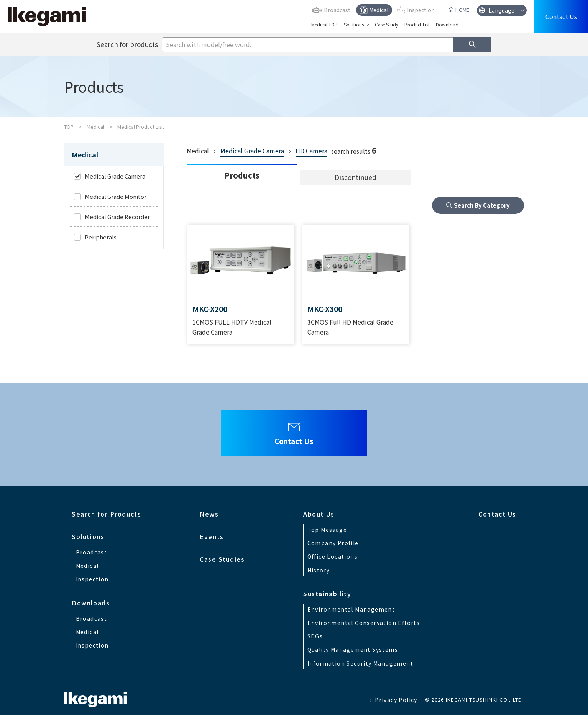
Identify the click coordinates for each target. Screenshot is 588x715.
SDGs (315, 636)
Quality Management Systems (353, 649)
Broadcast (337, 10)
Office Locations (333, 556)
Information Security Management (360, 663)
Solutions (354, 24)
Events (212, 536)
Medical (379, 10)
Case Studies (222, 559)
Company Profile (333, 543)
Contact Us (561, 16)
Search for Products (106, 514)
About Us (319, 514)
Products (242, 175)
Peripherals (101, 237)
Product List (417, 24)
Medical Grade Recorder (117, 217)
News (209, 514)
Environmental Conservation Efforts (364, 623)
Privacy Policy (396, 700)
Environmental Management (351, 609)
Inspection (421, 10)
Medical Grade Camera (252, 151)
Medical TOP (324, 24)
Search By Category (482, 205)
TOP (69, 127)
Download (447, 24)
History (319, 570)
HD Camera (311, 151)
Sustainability (327, 594)
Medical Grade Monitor (116, 196)
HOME (462, 10)
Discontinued (356, 177)
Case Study (387, 24)
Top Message (327, 530)
